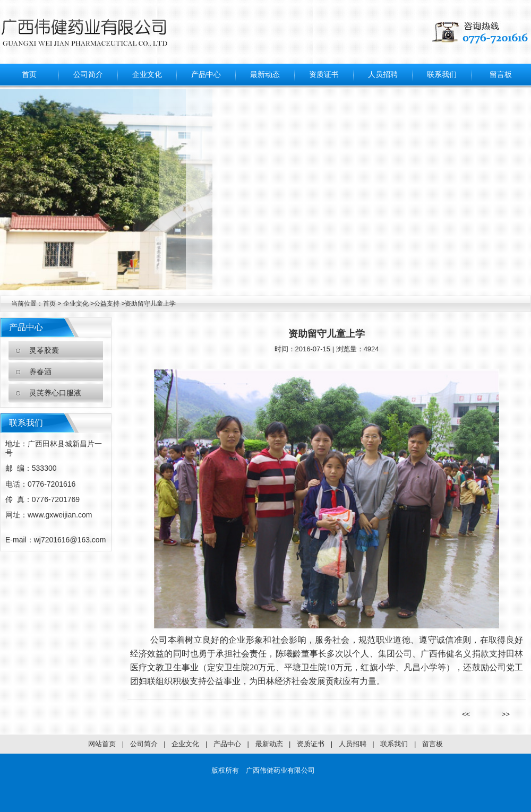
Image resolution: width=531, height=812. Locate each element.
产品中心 (206, 75)
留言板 (501, 75)
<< (469, 714)
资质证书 (324, 75)
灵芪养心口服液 (55, 393)
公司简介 (88, 75)
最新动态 (265, 75)
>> (502, 714)
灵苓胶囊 (44, 351)
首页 (29, 75)
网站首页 (102, 744)
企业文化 (147, 75)
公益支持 (108, 304)
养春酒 (40, 372)
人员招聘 (383, 75)
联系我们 (442, 75)
